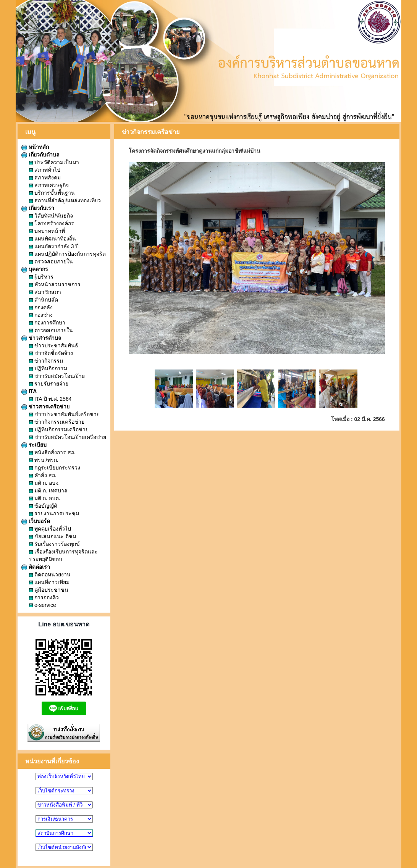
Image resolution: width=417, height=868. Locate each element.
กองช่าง (41, 315)
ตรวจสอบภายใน (51, 261)
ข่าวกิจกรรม (46, 361)
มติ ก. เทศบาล (48, 490)
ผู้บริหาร (41, 277)
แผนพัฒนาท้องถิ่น (53, 239)
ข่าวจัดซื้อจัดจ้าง (51, 353)
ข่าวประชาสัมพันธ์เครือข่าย (64, 414)
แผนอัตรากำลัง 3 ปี (54, 246)
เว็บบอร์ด (36, 521)
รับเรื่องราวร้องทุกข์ (54, 544)
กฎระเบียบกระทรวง (55, 468)
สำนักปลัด (44, 300)
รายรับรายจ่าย (49, 384)
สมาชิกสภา (45, 292)
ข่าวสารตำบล (41, 338)
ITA (29, 391)
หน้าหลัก (35, 147)
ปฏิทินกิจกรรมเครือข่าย (59, 429)
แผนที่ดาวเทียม (49, 582)
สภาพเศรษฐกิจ (49, 185)
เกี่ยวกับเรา (38, 208)
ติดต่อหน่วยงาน (50, 574)
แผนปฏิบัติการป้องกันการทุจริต (67, 254)
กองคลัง (41, 307)
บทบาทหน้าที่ (47, 231)
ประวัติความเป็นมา (54, 162)
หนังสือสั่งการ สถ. (52, 452)
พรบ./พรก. (44, 460)
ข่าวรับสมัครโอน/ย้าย (57, 376)
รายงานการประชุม (54, 513)
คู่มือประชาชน (49, 590)
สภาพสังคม (45, 177)
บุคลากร (35, 269)
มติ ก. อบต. (44, 498)
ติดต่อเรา (36, 567)
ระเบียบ (34, 445)
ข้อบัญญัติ (43, 506)
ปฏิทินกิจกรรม (48, 368)
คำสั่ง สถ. (43, 475)
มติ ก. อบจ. (44, 483)
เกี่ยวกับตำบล (40, 155)
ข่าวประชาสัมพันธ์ (54, 345)
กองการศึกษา (47, 323)
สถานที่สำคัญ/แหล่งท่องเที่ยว (65, 200)
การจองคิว (44, 597)
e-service (43, 605)
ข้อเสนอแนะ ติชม (53, 536)
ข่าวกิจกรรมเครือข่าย (57, 422)
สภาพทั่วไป (45, 170)
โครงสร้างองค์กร (52, 223)
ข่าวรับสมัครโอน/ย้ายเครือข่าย (68, 437)
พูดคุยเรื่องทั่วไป (50, 529)
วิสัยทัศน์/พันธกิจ (51, 216)
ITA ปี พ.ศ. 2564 (50, 399)
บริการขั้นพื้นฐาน (52, 193)
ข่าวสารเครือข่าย (45, 407)
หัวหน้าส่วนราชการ (55, 284)
